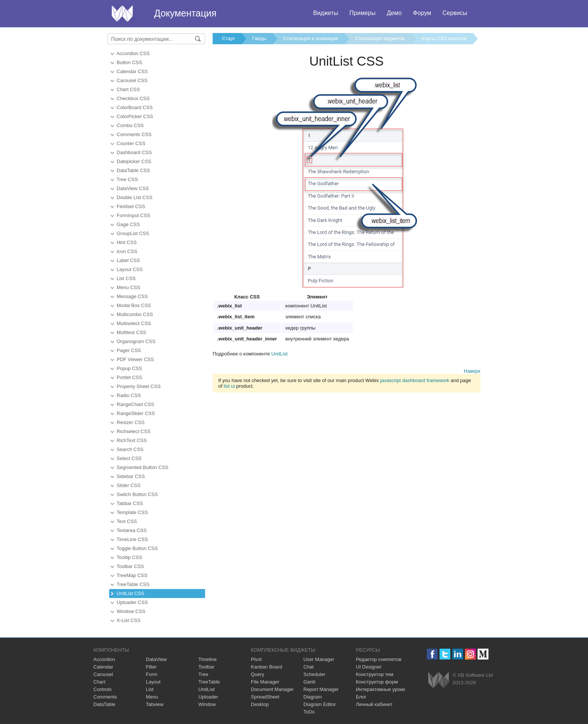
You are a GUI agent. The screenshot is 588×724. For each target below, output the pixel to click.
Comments (105, 697)
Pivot (256, 659)
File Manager (265, 682)
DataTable (104, 704)
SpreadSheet (265, 697)
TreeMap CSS (132, 575)
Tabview (155, 704)
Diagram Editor (320, 704)
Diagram (313, 697)
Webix (439, 680)
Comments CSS (134, 134)
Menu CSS (128, 287)
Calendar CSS (132, 71)
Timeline (208, 659)
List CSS (126, 278)
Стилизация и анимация (310, 38)
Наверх (472, 371)
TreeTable (209, 682)
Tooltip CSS (129, 557)
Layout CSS (130, 269)
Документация (185, 13)
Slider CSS (129, 485)
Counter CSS (131, 143)
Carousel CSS (132, 80)
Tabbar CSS (130, 503)
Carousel (103, 674)
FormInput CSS (133, 215)
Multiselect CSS (134, 323)
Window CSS (131, 611)
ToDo (309, 712)
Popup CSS (129, 368)
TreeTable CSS (133, 584)
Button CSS (129, 62)
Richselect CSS (133, 431)
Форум (422, 13)
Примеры (363, 13)
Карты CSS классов (444, 38)
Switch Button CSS (137, 494)
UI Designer (369, 667)
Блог (361, 697)
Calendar (103, 667)
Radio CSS (129, 395)
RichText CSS (132, 440)
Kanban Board (266, 667)
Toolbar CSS (130, 566)
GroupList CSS (133, 233)
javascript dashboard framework (415, 380)
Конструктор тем (375, 674)
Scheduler (314, 674)
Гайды (259, 38)
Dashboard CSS (134, 152)
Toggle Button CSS (137, 548)
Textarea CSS (132, 530)
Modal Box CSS (134, 305)
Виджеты (326, 13)
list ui (229, 386)
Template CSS (132, 512)
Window (207, 704)
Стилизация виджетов (380, 38)
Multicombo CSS (135, 314)
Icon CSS (127, 251)
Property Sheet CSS (139, 386)
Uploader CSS (132, 602)
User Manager (319, 659)
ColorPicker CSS (135, 116)
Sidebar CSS (131, 476)
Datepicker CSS (134, 161)
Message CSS (132, 296)
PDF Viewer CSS (135, 359)
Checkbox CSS (133, 98)
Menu (152, 697)
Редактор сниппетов (379, 659)
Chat (308, 667)
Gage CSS (128, 224)
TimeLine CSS (132, 539)
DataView (156, 659)
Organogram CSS (136, 341)
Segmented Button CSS (142, 467)
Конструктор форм (377, 682)
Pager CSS (129, 350)
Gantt (309, 682)
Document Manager (272, 689)
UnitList (279, 354)
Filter (151, 667)
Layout (153, 682)
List (150, 689)
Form (151, 674)
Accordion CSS (133, 53)
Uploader (208, 697)
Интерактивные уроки (380, 689)
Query (257, 674)
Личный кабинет (374, 704)
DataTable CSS (133, 170)
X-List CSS (129, 620)
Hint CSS (127, 242)
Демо (394, 13)
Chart (99, 682)
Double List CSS (134, 197)
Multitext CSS (131, 332)
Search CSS (130, 449)
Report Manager (321, 689)
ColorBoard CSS (135, 107)
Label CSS (128, 260)
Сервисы (455, 13)
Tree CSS (127, 179)
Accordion (104, 659)
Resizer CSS (130, 422)
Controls (102, 689)
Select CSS (129, 458)
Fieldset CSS (131, 206)
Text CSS (127, 521)
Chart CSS (128, 89)
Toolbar (206, 667)
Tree (203, 674)
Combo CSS (130, 125)
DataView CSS (133, 188)
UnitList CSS (130, 593)
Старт (229, 38)
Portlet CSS (129, 377)
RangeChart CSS (135, 404)
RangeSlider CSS (136, 413)
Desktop (260, 704)
